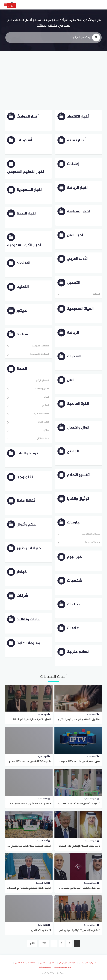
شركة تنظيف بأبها (45, 967)
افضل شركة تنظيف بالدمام (87, 963)
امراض (46, 431)
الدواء (47, 397)
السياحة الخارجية (41, 346)
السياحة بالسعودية (40, 354)
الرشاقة (96, 294)
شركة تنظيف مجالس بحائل (63, 967)
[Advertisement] (53, 81)
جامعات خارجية (92, 543)
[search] (96, 37)
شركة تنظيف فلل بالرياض (67, 963)
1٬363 (44, 943)
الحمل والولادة (42, 389)
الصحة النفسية (42, 414)
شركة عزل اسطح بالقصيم (48, 963)
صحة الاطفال (43, 439)
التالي (32, 943)
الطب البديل (43, 422)
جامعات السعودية (91, 534)
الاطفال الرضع (43, 381)
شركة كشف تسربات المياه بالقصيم (26, 963)
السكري (46, 406)
